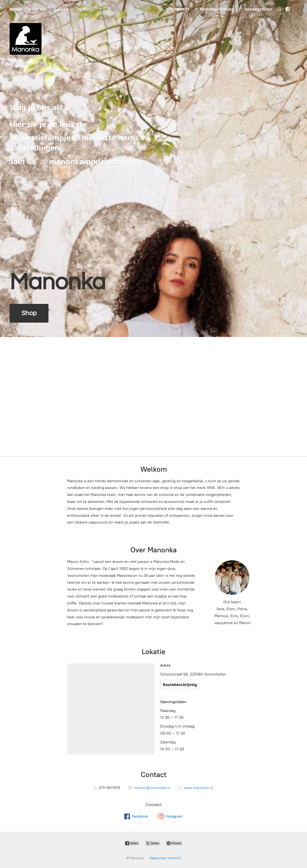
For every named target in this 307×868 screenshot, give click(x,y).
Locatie (62, 9)
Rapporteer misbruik (165, 858)
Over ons (38, 9)
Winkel (16, 9)
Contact (84, 9)
